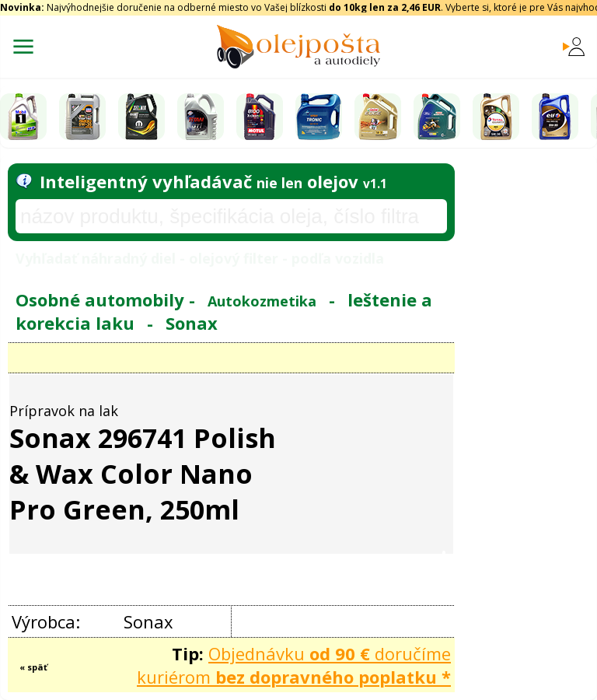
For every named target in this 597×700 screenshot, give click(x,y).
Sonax (192, 323)
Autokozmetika (262, 301)
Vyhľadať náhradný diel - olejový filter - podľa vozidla (200, 258)
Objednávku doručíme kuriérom (294, 665)
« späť (33, 667)
